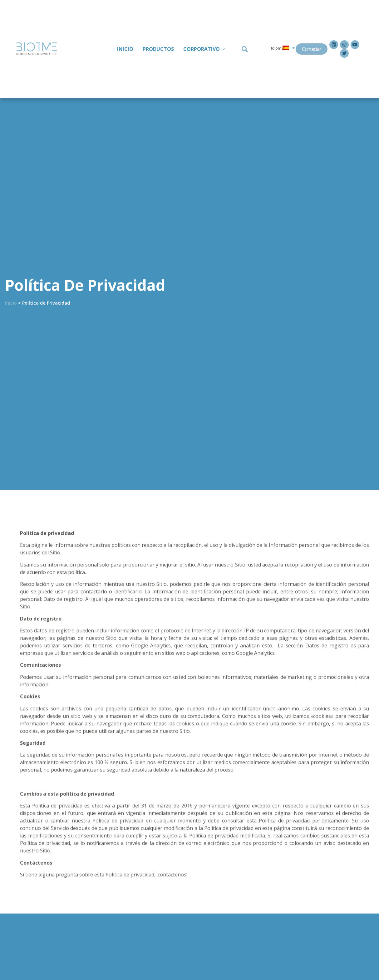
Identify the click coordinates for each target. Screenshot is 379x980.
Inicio (11, 303)
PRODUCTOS (158, 49)
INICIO (125, 49)
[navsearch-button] (244, 49)
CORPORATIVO (205, 49)
